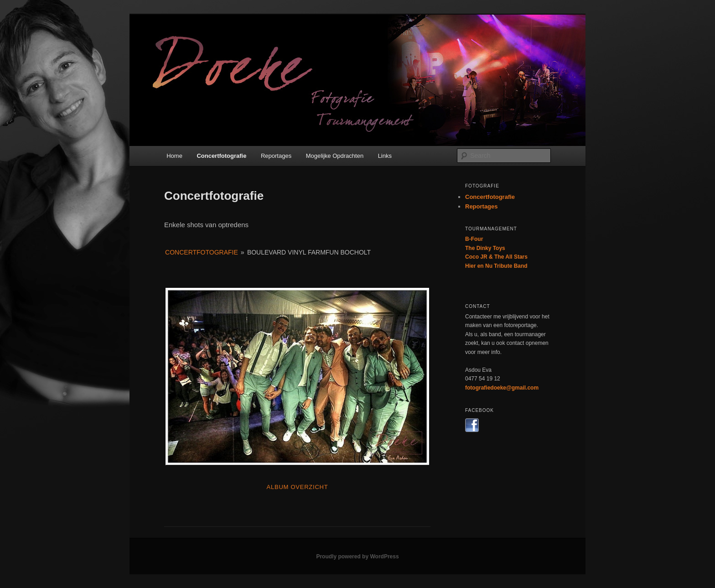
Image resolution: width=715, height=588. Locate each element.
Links (385, 156)
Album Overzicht (298, 487)
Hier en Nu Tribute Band (496, 266)
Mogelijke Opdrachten (335, 156)
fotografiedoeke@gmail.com (502, 388)
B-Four (474, 239)
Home (174, 156)
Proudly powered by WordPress (357, 557)
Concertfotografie (221, 156)
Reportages (276, 156)
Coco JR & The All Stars (496, 257)
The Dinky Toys (485, 248)
